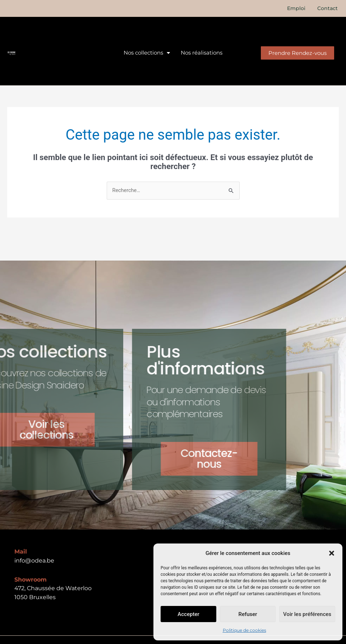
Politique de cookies (244, 630)
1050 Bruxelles (35, 598)
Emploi (298, 8)
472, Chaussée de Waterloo (53, 589)
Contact (328, 8)
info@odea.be (34, 561)
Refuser (248, 614)
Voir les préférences (307, 614)
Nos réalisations (202, 53)
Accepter (188, 614)
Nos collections (147, 53)
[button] (332, 553)
